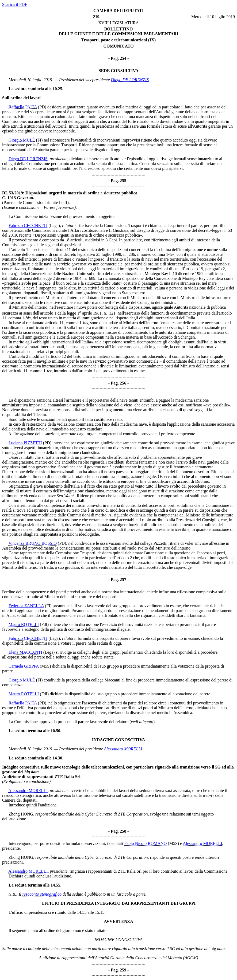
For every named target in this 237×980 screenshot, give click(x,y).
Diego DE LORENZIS (130, 80)
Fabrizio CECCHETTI (28, 226)
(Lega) (54, 226)
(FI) (39, 140)
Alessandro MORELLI (123, 749)
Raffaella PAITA (23, 107)
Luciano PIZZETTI (25, 443)
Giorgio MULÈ (22, 140)
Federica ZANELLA (26, 606)
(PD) (42, 107)
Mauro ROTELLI (24, 624)
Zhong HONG (21, 814)
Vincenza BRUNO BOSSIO (33, 543)
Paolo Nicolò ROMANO (145, 843)
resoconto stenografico (42, 894)
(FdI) (44, 624)
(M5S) (45, 666)
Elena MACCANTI (25, 652)
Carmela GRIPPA (24, 666)
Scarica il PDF (15, 4)
